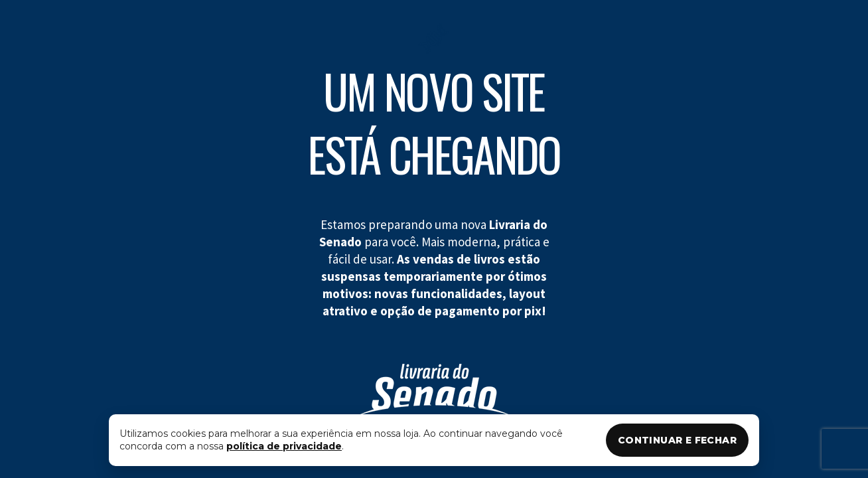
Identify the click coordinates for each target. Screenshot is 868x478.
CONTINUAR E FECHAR (677, 440)
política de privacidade (284, 446)
